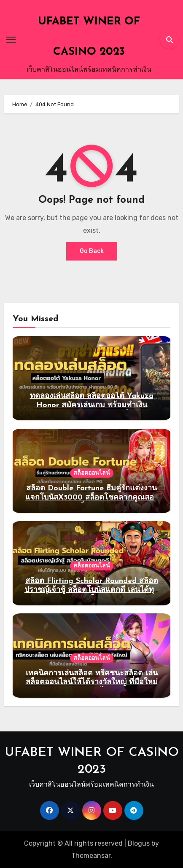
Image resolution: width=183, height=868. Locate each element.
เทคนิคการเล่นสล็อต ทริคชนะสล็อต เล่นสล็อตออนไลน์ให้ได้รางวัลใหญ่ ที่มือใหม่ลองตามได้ (92, 683)
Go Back (92, 251)
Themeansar (91, 856)
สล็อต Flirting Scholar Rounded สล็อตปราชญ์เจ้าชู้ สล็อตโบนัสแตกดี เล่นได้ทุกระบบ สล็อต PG (91, 590)
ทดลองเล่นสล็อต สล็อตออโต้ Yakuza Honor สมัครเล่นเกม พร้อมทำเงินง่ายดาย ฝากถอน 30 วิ (92, 405)
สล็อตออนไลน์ (92, 473)
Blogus (139, 843)
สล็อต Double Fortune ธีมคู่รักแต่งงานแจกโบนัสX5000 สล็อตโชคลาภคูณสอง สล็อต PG (91, 497)
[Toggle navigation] (11, 40)
